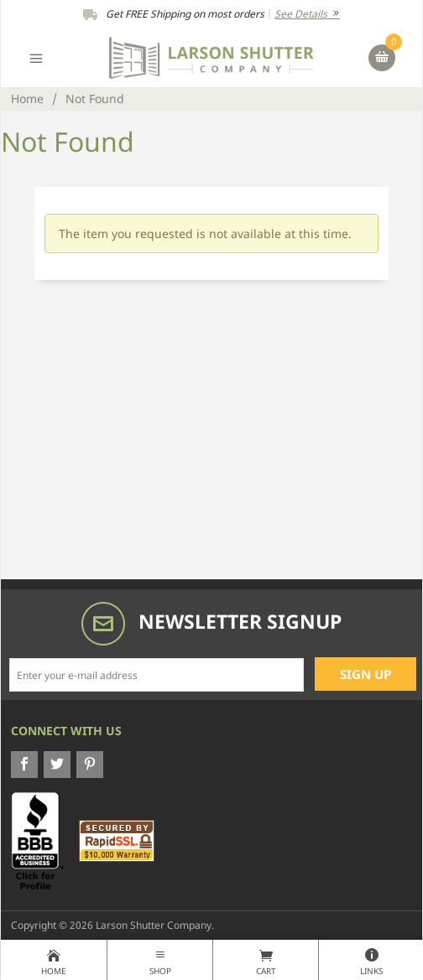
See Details (307, 14)
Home (27, 99)
